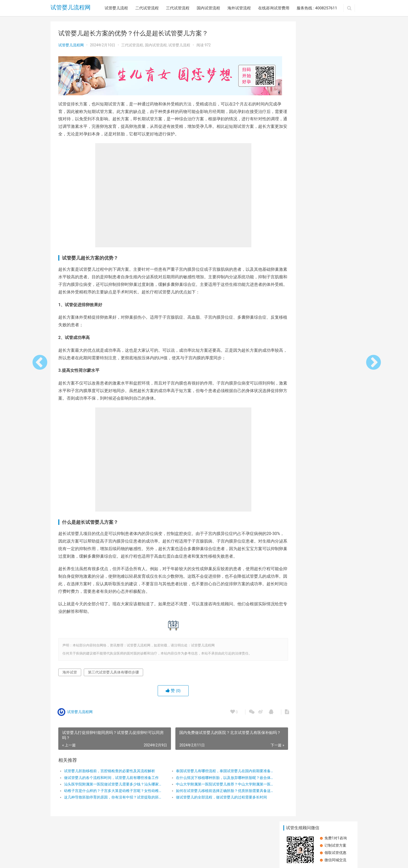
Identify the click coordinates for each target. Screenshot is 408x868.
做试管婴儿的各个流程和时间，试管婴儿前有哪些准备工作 (109, 782)
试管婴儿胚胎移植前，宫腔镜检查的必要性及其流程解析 (109, 776)
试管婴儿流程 (116, 8)
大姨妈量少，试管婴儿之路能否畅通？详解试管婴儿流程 (335, 145)
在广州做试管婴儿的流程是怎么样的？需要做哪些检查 (335, 219)
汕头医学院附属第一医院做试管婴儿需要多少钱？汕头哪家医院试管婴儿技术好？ (109, 789)
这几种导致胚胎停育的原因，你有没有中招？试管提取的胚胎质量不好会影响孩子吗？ (109, 802)
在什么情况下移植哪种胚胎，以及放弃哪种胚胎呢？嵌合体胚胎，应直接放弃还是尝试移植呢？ (210, 782)
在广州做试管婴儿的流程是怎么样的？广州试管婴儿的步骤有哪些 (335, 256)
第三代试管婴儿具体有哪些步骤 (113, 677)
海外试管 (70, 677)
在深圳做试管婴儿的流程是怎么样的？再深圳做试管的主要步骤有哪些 (299, 256)
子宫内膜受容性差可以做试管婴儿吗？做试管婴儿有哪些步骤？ (335, 107)
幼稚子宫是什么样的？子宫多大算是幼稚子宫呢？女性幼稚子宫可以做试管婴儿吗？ (109, 795)
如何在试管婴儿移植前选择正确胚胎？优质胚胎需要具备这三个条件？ (210, 795)
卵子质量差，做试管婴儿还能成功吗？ (299, 219)
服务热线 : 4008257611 (317, 8)
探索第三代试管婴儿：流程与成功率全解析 (299, 182)
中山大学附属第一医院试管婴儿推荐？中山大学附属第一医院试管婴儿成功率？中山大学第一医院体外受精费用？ (210, 789)
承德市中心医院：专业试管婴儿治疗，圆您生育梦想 (335, 182)
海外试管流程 (239, 8)
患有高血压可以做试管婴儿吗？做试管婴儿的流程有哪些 (299, 107)
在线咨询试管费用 (274, 8)
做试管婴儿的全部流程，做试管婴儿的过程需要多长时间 (210, 802)
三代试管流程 (178, 8)
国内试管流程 (208, 8)
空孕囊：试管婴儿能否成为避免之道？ (299, 144)
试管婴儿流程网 (71, 8)
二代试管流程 (147, 8)
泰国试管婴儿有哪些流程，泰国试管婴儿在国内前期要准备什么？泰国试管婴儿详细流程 (210, 776)
